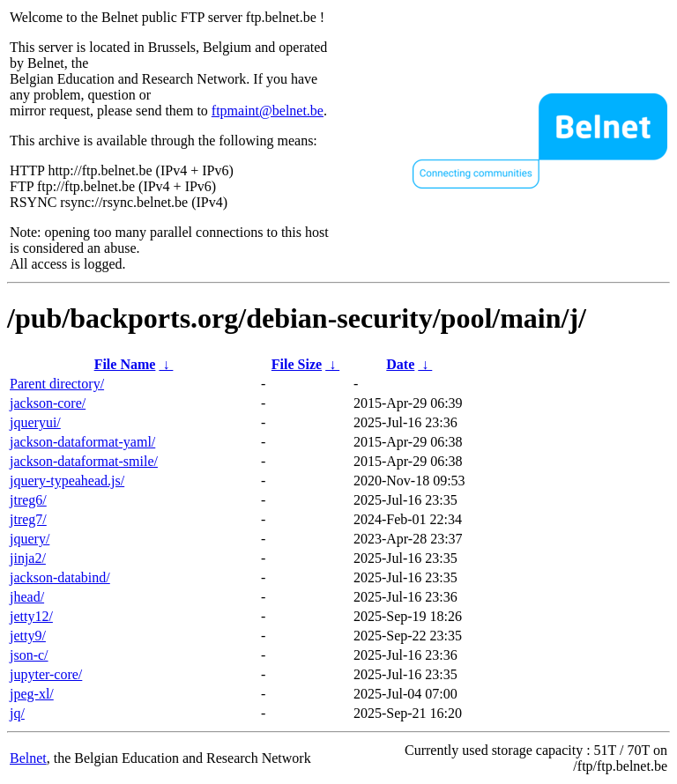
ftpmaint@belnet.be (268, 111)
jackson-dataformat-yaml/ (82, 442)
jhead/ (27, 597)
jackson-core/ (48, 403)
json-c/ (29, 655)
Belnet (28, 758)
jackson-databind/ (60, 577)
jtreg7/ (28, 519)
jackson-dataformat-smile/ (84, 461)
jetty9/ (28, 636)
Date (400, 364)
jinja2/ (28, 558)
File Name (125, 364)
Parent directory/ (57, 384)
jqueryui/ (35, 422)
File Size (297, 364)
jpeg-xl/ (32, 694)
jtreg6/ (28, 500)
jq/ (17, 713)
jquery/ (30, 539)
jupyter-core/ (46, 674)
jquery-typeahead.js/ (67, 481)
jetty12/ (31, 616)
